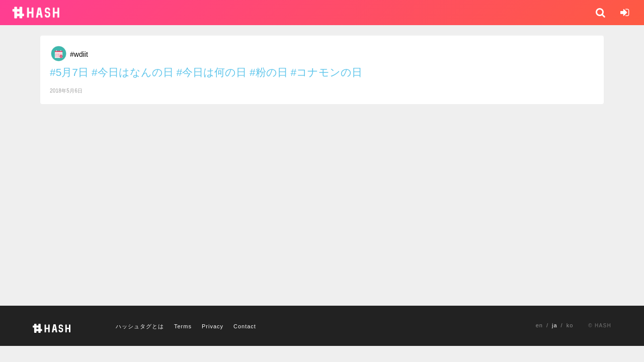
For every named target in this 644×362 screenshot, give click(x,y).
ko (570, 325)
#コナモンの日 (326, 72)
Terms (183, 326)
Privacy (213, 326)
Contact (245, 326)
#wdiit (79, 54)
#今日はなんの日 (133, 72)
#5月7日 (69, 72)
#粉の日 (269, 72)
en (539, 325)
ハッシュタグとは (140, 326)
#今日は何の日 (211, 72)
